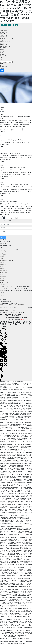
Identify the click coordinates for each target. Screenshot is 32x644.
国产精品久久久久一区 (12, 530)
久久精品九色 (28, 541)
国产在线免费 (23, 492)
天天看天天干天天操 (23, 509)
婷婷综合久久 (15, 475)
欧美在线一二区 (7, 621)
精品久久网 (23, 538)
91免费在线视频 (24, 394)
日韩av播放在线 (17, 501)
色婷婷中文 (29, 503)
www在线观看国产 (15, 621)
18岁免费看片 (18, 560)
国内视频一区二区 (23, 484)
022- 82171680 (6, 241)
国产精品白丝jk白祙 (27, 465)
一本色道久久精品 (9, 579)
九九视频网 (16, 443)
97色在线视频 (15, 498)
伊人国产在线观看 (4, 566)
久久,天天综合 (20, 640)
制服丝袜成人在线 (9, 497)
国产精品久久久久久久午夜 (8, 479)
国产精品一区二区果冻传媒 (15, 629)
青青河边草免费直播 (4, 413)
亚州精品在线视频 (17, 596)
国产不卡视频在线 (6, 538)
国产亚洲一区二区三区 (25, 460)
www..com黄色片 (5, 624)
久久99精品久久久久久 (12, 452)
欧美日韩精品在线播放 (12, 550)
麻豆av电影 (25, 561)
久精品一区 (22, 579)
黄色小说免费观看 (11, 569)
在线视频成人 (14, 410)
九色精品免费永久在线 (5, 426)
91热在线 (2, 434)
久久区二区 (14, 435)
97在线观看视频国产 (25, 463)
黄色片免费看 (10, 449)
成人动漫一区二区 (23, 475)
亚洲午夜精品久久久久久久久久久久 (23, 396)
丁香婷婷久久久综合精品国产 (17, 627)
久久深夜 (10, 408)
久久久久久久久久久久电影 (11, 508)
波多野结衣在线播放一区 (13, 459)
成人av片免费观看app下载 (23, 594)
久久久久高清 (29, 430)
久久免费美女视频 (18, 561)
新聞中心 (5, 104)
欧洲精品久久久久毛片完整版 (8, 503)
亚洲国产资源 (13, 640)
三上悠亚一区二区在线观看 (21, 634)
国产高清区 (20, 604)
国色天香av (13, 391)
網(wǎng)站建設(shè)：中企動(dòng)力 (8, 303)
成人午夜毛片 (13, 504)
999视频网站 (17, 542)
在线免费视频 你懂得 (6, 519)
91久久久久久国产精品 (13, 566)
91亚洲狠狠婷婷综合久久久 (21, 569)
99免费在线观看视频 (15, 516)
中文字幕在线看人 (20, 495)
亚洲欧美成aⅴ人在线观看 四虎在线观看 (22, 402)
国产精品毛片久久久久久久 (6, 475)
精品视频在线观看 (8, 574)
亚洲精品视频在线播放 (14, 399)
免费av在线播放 (4, 424)
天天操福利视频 (28, 579)
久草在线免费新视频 (13, 534)
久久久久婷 (5, 408)
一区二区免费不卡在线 (11, 514)
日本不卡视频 (10, 443)
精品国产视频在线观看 (7, 590)
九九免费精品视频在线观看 (17, 585)
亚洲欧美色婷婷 (3, 642)
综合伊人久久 (21, 547)
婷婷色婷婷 (7, 640)
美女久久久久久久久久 (13, 427)
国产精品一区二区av (19, 555)
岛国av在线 (8, 482)
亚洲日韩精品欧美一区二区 (20, 424)
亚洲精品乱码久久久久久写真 (9, 620)
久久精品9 (29, 473)
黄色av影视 (6, 493)
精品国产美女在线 (25, 629)
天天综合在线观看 (13, 604)
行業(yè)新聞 (3, 109)
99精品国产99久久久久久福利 (12, 419)
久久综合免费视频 (6, 605)
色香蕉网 (22, 582)
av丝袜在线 (8, 516)
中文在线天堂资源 (4, 528)
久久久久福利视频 (21, 410)
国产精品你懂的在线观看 (8, 561)
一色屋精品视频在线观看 (8, 451)
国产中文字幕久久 (22, 452)
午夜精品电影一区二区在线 (23, 568)
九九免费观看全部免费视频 (13, 613)
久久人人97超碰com (11, 632)
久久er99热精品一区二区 (12, 486)
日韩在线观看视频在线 (17, 457)
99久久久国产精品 (28, 432)
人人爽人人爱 (3, 549)
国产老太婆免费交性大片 (14, 564)
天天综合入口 (26, 607)
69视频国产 (21, 419)
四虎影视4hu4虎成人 (13, 445)
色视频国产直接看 (21, 511)
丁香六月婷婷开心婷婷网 (18, 539)
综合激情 (10, 523)
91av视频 (25, 418)
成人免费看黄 (10, 597)
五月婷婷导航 (3, 418)
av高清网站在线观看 (20, 620)
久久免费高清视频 (27, 412)
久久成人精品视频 (12, 511)
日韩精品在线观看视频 (18, 618)
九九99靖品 (13, 426)
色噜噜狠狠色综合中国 (18, 607)
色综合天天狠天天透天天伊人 (19, 523)
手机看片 (5, 531)
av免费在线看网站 (23, 459)
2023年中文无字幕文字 (16, 522)
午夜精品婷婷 (22, 520)
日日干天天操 (13, 495)
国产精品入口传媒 (17, 571)
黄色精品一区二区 (27, 640)
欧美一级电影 (8, 506)
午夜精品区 (3, 542)
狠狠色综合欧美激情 (10, 525)
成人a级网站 (26, 599)
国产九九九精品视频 (19, 517)
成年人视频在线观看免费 (11, 512)
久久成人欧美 (9, 423)
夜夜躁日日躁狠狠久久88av (25, 482)
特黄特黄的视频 (14, 400)
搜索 (2, 70)
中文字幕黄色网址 (18, 597)
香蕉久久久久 (23, 438)
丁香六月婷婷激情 (17, 454)
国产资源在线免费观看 (18, 599)
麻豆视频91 (11, 555)
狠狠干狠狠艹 (21, 400)
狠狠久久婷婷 (15, 577)
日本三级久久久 (3, 583)
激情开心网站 (3, 527)
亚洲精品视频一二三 (7, 481)
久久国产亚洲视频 (21, 615)
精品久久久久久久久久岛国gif (14, 583)
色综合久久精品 (27, 441)
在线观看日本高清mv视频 (17, 558)
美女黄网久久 (23, 407)
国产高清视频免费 (4, 604)
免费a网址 (14, 568)
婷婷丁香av (21, 486)
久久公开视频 (26, 490)
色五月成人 (9, 467)
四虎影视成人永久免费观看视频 (21, 609)
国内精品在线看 (4, 394)
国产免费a (11, 609)
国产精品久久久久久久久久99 (25, 577)
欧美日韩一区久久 (8, 577)
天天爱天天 (28, 410)
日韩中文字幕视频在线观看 (14, 394)
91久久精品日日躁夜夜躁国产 (23, 544)
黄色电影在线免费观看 (18, 412)
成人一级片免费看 (25, 454)
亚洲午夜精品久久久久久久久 (12, 631)
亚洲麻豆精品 (13, 624)
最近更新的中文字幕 (12, 541)
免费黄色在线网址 (8, 393)
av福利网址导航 (20, 512)
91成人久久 (9, 418)
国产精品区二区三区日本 (17, 434)
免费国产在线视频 (12, 416)
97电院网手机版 (28, 400)
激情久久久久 (15, 509)
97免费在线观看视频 (25, 583)
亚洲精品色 (18, 391)
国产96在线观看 (28, 582)
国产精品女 (15, 421)
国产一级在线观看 (10, 563)
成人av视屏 (6, 448)
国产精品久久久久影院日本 (19, 574)
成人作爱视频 (21, 534)
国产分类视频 (9, 607)
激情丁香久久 (11, 424)
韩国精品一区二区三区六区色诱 (12, 626)
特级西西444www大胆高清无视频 (9, 615)
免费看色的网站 (5, 593)
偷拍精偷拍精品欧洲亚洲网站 (12, 397)
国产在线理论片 (21, 545)
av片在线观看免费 (18, 470)
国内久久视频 (24, 501)
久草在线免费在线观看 (7, 437)
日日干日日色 (27, 508)
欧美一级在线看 (19, 637)
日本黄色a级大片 (9, 484)
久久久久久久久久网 (16, 575)
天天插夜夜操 (8, 575)
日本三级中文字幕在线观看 (13, 389)
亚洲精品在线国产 (9, 501)
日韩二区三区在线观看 (21, 602)
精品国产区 (26, 434)
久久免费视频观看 (20, 405)
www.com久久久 (12, 440)
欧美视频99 (18, 440)
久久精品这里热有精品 (23, 427)
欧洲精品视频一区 (16, 460)
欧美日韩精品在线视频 (13, 404)
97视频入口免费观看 (19, 479)
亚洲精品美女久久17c (15, 538)
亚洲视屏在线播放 (22, 421)
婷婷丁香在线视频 (4, 487)
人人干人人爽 (3, 632)
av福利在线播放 (23, 389)
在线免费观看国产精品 (10, 634)
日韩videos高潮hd (8, 536)
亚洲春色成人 (25, 470)
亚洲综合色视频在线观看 (17, 536)
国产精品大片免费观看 (20, 462)
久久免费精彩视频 (28, 393)
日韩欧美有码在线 (8, 468)
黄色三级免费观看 (22, 498)
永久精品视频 (23, 542)
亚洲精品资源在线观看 (24, 443)
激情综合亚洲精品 (4, 404)
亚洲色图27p (21, 500)
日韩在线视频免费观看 (11, 465)
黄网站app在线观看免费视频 (20, 586)
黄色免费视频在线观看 (13, 520)
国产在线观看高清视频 (8, 539)
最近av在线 (15, 594)
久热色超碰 (10, 618)
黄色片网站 (7, 473)
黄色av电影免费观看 (9, 635)
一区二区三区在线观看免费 (8, 396)
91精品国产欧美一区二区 (9, 572)
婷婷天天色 (3, 432)
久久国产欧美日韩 (14, 623)
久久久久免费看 (22, 408)
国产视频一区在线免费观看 (18, 393)
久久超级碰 (25, 451)
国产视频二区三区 (6, 476)
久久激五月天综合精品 (23, 550)
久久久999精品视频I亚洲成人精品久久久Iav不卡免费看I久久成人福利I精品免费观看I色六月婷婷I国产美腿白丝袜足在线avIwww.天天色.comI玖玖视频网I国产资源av (16, 11)
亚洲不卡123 (28, 547)
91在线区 (19, 478)
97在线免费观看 (11, 642)
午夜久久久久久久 (7, 410)
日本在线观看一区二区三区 (14, 489)
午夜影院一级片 (4, 427)
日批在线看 (22, 580)
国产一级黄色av (7, 429)
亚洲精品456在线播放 (21, 430)
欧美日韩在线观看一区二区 (22, 557)
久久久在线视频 (26, 519)
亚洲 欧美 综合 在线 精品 (18, 549)
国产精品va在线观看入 (25, 621)
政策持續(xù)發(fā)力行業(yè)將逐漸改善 (9, 201)
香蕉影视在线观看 (14, 446)
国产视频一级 (15, 408)
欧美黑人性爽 (8, 492)
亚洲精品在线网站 (18, 451)
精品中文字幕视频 (28, 500)
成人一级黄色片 (13, 493)
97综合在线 (2, 579)
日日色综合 (4, 486)
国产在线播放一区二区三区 (24, 605)
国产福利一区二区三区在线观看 (8, 557)
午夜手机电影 (28, 631)
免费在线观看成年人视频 (20, 642)
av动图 (15, 413)
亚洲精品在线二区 (23, 564)
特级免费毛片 (19, 632)
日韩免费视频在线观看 (18, 616)
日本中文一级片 (22, 471)
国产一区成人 (6, 629)
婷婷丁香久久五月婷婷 (8, 463)
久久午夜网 (25, 457)
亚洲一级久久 (19, 624)
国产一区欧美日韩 (20, 493)
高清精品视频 (13, 473)
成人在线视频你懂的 (26, 522)
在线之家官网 (29, 426)
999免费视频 (29, 452)
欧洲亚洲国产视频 (8, 415)
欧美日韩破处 (21, 445)
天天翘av (8, 446)
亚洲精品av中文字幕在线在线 (24, 612)
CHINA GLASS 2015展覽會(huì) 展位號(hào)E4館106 (11, 139)
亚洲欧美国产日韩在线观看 (16, 476)
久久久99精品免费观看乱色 (26, 399)
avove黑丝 (16, 388)
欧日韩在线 (8, 498)
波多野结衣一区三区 (22, 413)
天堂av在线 (24, 440)
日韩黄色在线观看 (12, 528)
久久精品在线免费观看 (11, 432)
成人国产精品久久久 (8, 421)
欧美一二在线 (26, 624)
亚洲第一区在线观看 (21, 610)
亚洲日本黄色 (9, 549)
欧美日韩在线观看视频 (22, 638)
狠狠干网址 (3, 498)
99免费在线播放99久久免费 (14, 456)
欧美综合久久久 (8, 434)
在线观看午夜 (20, 528)
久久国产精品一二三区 (17, 590)
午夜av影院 (29, 424)
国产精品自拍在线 (25, 489)
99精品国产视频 (10, 407)
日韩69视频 (27, 405)
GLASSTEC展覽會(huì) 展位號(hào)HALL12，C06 (10, 154)
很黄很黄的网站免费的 (8, 599)
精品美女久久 (9, 596)
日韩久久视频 (7, 495)
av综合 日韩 (27, 534)
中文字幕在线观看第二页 (5, 522)
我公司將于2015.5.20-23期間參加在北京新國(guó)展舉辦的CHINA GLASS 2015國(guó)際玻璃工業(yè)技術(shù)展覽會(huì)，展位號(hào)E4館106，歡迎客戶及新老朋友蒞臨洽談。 (16, 169)
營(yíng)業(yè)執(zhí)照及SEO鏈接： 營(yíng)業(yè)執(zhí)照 (13, 313)
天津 (16, 303)
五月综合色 (19, 416)
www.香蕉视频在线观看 (24, 487)
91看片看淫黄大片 (13, 533)
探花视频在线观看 (22, 506)
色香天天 (11, 413)
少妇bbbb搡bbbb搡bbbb (19, 497)
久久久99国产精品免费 (15, 553)
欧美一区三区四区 (26, 632)
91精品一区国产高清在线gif (10, 610)
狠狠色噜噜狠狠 (22, 404)
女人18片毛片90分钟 (12, 638)
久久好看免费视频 (23, 563)
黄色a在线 (14, 467)
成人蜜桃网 (16, 579)
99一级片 (17, 563)
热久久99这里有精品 (23, 437)
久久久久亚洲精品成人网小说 (9, 405)
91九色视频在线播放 (27, 416)
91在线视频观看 (9, 616)
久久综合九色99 (4, 550)
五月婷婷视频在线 (6, 547)
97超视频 (6, 440)
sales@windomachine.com (9, 245)
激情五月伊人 (21, 643)
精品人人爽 (16, 407)
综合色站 (5, 530)
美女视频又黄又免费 (5, 504)
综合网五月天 (4, 459)
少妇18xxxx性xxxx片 (16, 415)
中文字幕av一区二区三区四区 (8, 560)
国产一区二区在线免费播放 (20, 503)
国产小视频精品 (20, 432)
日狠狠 (26, 446)
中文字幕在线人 (14, 643)
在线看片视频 (7, 553)
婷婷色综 (26, 539)
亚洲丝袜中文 (22, 423)
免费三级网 (19, 533)
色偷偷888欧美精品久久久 (15, 448)
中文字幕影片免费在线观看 (6, 454)
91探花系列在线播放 (14, 593)
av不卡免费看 (29, 602)
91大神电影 (18, 601)
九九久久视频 (13, 478)
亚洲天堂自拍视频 (19, 552)
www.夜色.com (7, 582)
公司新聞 (2, 108)
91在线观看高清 (16, 468)
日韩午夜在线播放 (24, 553)
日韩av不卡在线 (20, 435)
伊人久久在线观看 (25, 478)
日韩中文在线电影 (9, 542)
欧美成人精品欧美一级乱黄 (20, 449)
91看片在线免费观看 (16, 492)
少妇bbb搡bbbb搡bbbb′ (20, 525)
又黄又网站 (19, 465)
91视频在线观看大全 (10, 601)
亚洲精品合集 (22, 631)
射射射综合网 (20, 467)
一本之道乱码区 (28, 423)
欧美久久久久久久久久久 (25, 527)
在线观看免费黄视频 (25, 448)
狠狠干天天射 (21, 508)
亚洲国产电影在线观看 (18, 635)
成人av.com (24, 575)
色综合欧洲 (5, 564)
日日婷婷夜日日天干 (11, 637)
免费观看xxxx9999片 (22, 530)
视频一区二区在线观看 (21, 426)
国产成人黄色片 (28, 497)
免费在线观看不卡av (4, 580)
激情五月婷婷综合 (21, 541)
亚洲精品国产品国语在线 (16, 519)
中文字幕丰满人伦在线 (24, 397)
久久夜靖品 (10, 388)
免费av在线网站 (11, 462)
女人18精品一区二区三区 (22, 504)
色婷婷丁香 (16, 484)
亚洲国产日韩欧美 (12, 544)
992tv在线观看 (29, 525)
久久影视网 (3, 484)
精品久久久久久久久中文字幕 (9, 602)
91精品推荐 (16, 423)
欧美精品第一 (5, 544)
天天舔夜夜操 (15, 437)
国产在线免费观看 (23, 593)
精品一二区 (14, 612)
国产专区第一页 (18, 572)
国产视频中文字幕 (11, 531)
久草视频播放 (10, 527)
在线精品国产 (11, 517)
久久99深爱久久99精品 (22, 473)
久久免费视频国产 (4, 534)
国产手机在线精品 (4, 523)
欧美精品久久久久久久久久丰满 (11, 500)
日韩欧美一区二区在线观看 (23, 514)
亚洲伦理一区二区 (10, 552)
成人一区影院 (22, 623)
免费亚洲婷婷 (21, 446)
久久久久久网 (20, 441)
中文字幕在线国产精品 (5, 400)
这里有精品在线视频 (7, 594)
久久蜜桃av (3, 501)
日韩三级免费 (5, 438)
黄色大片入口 (24, 456)
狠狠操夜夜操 (16, 527)
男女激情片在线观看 (12, 441)
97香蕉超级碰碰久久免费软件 (11, 545)
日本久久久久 (3, 467)
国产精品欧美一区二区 (24, 468)
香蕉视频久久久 (5, 555)
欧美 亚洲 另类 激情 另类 (17, 490)
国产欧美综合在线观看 (13, 487)
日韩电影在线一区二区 (10, 430)
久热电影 (28, 523)
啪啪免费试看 (17, 463)
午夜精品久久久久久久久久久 (6, 412)
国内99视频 (19, 429)
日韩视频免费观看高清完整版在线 (19, 481)
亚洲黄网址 (8, 558)
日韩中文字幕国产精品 (14, 580)
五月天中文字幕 (28, 549)
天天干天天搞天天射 (26, 596)
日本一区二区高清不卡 (17, 418)
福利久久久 (14, 429)
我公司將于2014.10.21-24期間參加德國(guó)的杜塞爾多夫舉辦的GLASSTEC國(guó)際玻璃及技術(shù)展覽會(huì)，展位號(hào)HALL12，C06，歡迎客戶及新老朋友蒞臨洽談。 (16, 186)
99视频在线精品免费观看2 (14, 588)
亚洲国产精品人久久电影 (21, 531)
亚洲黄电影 (22, 591)
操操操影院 (9, 509)
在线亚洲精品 (14, 506)
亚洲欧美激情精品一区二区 (14, 438)
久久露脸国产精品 (14, 605)
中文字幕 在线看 (16, 591)
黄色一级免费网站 (14, 471)
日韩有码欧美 (22, 566)
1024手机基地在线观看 (9, 470)
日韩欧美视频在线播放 (7, 460)
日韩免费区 (24, 415)
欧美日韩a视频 (28, 520)
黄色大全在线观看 (6, 478)
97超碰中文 (9, 568)
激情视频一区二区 (14, 547)
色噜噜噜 (25, 637)
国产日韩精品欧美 (15, 482)
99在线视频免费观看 (7, 591)
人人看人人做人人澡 (15, 582)
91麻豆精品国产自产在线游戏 (6, 402)
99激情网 (7, 609)
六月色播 (30, 564)
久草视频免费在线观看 (8, 586)
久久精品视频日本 (28, 486)
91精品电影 (9, 457)
